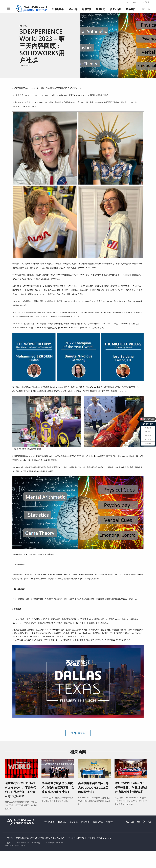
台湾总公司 (145, 2)
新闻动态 (85, 822)
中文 (127, 2)
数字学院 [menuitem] (87, 9)
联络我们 (110, 822)
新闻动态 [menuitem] (101, 9)
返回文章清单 (78, 733)
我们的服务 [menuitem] (58, 9)
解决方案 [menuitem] (73, 9)
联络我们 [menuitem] (131, 9)
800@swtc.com (104, 838)
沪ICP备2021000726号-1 (15, 846)
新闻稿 (23, 26)
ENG (135, 2)
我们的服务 (49, 822)
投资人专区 (98, 822)
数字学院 (74, 822)
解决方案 (62, 822)
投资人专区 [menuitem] (116, 9)
